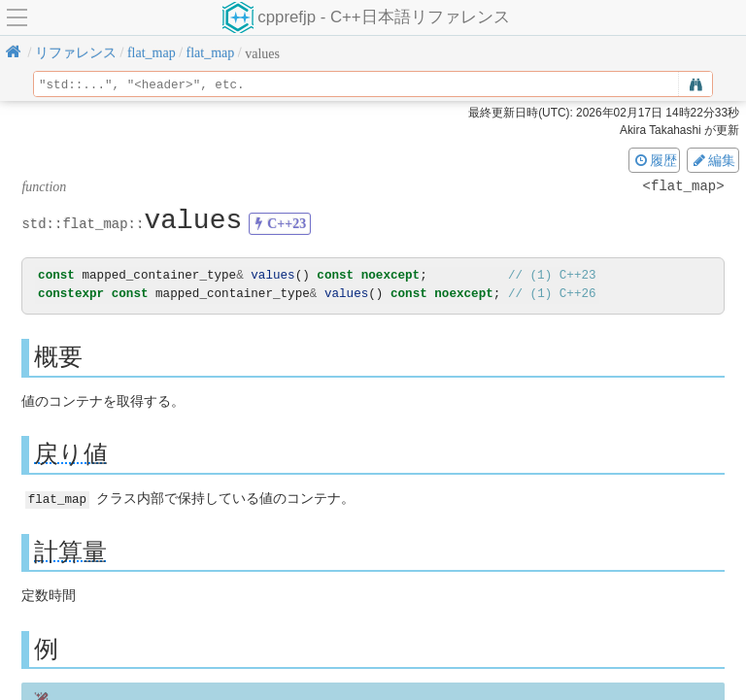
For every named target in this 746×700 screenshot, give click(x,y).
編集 (713, 160)
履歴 (655, 160)
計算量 (70, 551)
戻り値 (71, 454)
